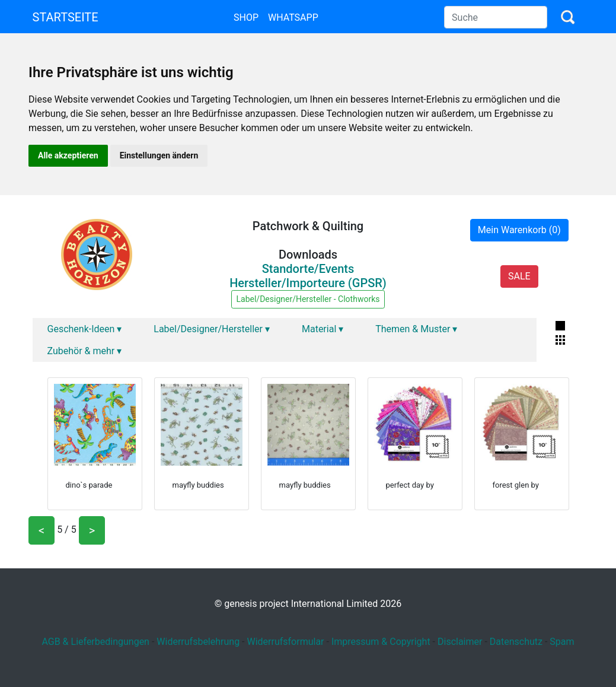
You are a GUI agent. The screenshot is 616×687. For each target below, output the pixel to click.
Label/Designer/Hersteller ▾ (212, 329)
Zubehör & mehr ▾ (85, 351)
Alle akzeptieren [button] (68, 155)
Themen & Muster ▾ (416, 329)
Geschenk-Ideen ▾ (85, 329)
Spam (562, 642)
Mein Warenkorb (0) (519, 230)
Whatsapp (293, 18)
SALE (519, 276)
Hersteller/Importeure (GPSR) (308, 283)
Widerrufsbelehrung (198, 642)
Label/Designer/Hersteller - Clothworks (308, 299)
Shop (246, 18)
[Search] (496, 17)
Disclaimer (460, 642)
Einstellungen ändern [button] (159, 155)
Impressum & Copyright (381, 642)
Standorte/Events (308, 269)
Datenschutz (516, 642)
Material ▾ (323, 329)
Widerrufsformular (285, 642)
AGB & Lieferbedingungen (95, 642)
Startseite (66, 17)
